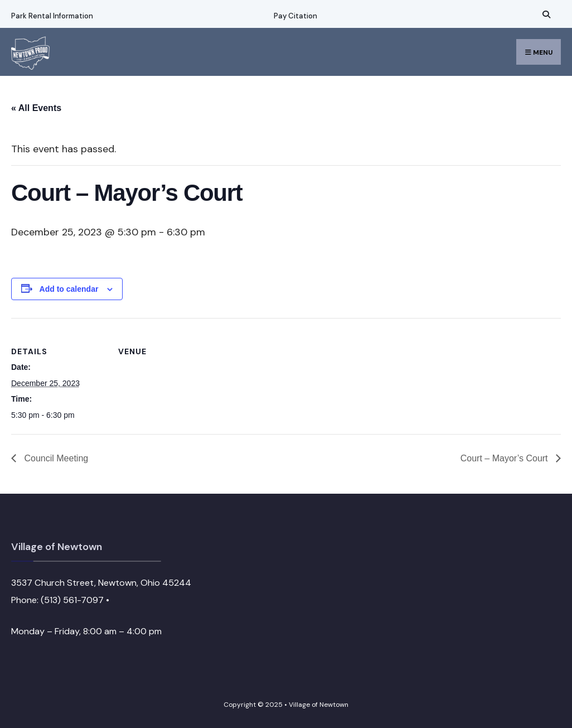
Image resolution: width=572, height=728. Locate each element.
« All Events (36, 108)
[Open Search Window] (545, 14)
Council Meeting (55, 458)
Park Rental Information (52, 16)
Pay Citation (295, 16)
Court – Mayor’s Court (505, 458)
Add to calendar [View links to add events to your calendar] (69, 289)
